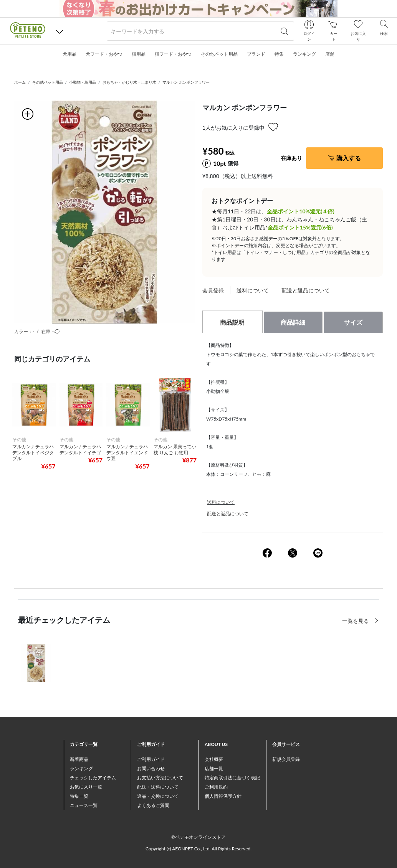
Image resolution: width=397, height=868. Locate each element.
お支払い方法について (160, 778)
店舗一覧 (214, 768)
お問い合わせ (151, 768)
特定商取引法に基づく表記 (232, 778)
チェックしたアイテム (93, 778)
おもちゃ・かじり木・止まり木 (129, 82)
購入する (349, 158)
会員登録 (213, 290)
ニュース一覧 (84, 805)
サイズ (353, 322)
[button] (60, 31)
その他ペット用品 (48, 82)
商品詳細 (293, 322)
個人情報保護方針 (223, 796)
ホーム (20, 82)
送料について (253, 290)
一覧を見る (356, 621)
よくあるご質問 (153, 805)
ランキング (81, 768)
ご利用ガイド (151, 759)
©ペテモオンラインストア (198, 837)
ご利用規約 (216, 787)
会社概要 (214, 759)
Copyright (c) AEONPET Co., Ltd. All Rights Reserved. (198, 849)
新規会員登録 (286, 759)
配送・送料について (158, 787)
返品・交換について (158, 796)
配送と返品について (306, 290)
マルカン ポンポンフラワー (186, 82)
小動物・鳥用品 (83, 82)
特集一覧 (79, 796)
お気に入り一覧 (86, 787)
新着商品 (79, 759)
